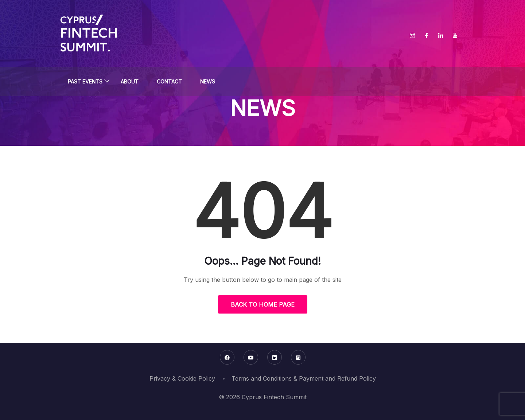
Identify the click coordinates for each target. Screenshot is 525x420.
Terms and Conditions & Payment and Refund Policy (304, 378)
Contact (169, 81)
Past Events (85, 81)
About (130, 81)
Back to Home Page (263, 304)
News (208, 81)
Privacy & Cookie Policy (182, 378)
